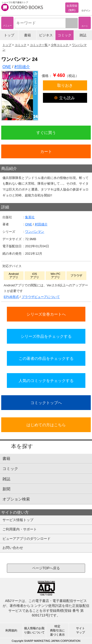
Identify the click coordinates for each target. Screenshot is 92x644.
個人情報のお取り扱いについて (34, 630)
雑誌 (83, 35)
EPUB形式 (11, 297)
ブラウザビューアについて (41, 297)
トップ (9, 35)
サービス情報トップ (18, 520)
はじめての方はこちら (46, 425)
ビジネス (46, 35)
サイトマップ (80, 630)
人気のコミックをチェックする (46, 381)
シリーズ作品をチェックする (46, 336)
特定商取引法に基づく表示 (57, 630)
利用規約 (11, 630)
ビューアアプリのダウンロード (26, 539)
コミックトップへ (46, 403)
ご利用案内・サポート (20, 529)
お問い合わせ (13, 548)
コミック (65, 35)
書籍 (27, 35)
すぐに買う (46, 132)
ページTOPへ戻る (46, 568)
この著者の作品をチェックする (46, 358)
